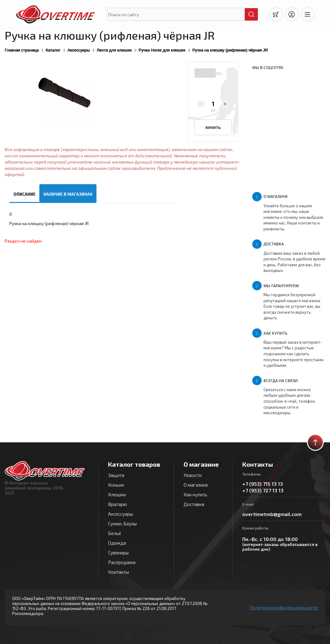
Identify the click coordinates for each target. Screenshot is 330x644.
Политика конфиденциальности (284, 607)
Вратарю (118, 504)
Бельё (115, 533)
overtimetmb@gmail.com (272, 514)
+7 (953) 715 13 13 (263, 484)
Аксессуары (121, 514)
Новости (193, 475)
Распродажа (122, 562)
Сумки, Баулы (122, 524)
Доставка (194, 504)
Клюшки (117, 494)
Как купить (195, 494)
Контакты (118, 572)
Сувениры (118, 553)
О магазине (196, 485)
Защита (116, 475)
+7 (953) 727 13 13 (263, 490)
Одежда (117, 543)
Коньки (116, 485)
